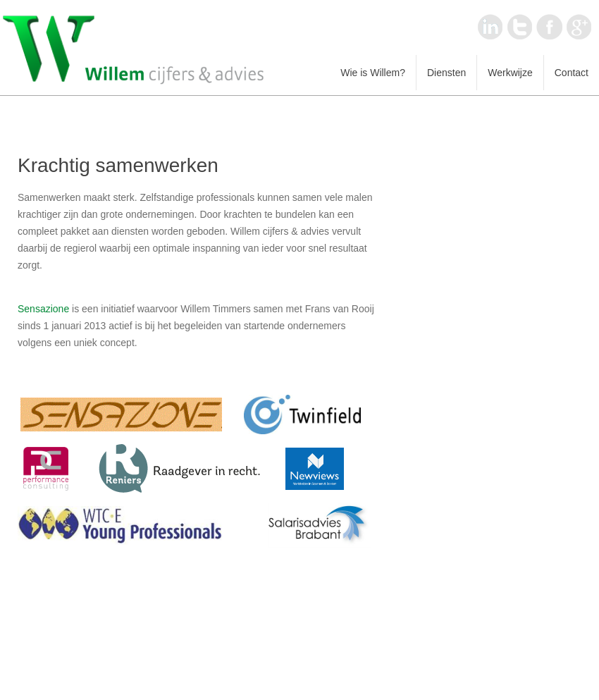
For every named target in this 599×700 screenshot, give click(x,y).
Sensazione (43, 309)
